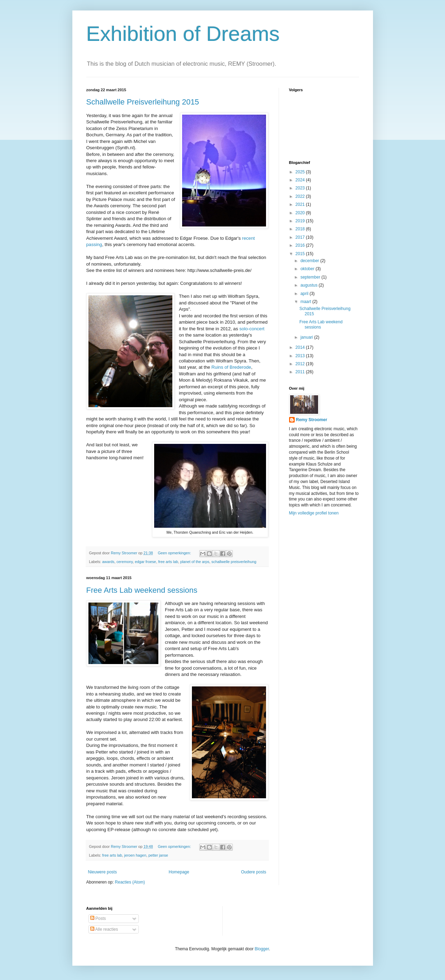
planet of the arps (195, 562)
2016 (301, 245)
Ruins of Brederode (231, 367)
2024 (301, 180)
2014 (301, 347)
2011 (301, 372)
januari (307, 337)
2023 (301, 188)
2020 (301, 213)
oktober (308, 269)
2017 (301, 237)
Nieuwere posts (103, 872)
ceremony (125, 562)
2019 (301, 221)
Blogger (262, 949)
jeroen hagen (135, 855)
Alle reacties (104, 929)
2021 (301, 204)
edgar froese (146, 562)
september (311, 277)
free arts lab (168, 562)
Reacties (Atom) (130, 882)
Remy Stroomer (312, 420)
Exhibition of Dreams (183, 34)
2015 (301, 254)
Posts (98, 918)
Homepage (179, 872)
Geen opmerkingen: (175, 553)
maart (306, 302)
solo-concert (252, 329)
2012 (301, 364)
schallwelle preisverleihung (234, 562)
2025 (301, 172)
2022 (301, 196)
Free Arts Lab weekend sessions (142, 590)
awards (108, 562)
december (310, 261)
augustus (309, 285)
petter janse (158, 855)
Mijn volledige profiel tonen (314, 513)
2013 (301, 356)
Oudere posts (253, 872)
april (305, 294)
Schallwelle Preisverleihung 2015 (143, 102)
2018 (301, 229)
